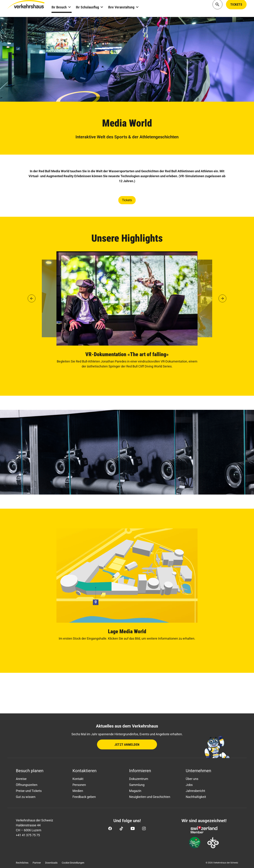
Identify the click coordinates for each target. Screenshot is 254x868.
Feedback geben (84, 797)
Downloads (51, 863)
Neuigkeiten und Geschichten (150, 797)
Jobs (189, 785)
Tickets (127, 200)
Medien (78, 791)
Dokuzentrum (139, 779)
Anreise (21, 779)
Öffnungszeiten (27, 785)
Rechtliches (22, 863)
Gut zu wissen (26, 797)
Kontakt (78, 779)
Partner (37, 863)
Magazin (135, 791)
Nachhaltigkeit (196, 797)
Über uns (192, 779)
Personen (79, 785)
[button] (32, 298)
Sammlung (137, 785)
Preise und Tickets (29, 791)
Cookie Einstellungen (73, 863)
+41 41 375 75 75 (28, 835)
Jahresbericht (195, 791)
